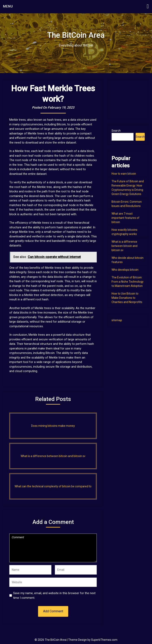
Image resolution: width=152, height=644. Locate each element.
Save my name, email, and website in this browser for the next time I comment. (54, 595)
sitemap (117, 320)
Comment (53, 548)
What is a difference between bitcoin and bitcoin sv (124, 246)
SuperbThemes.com (104, 640)
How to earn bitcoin (124, 174)
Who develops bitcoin (125, 270)
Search (116, 131)
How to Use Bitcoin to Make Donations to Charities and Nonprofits (127, 298)
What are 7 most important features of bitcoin (125, 218)
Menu (8, 6)
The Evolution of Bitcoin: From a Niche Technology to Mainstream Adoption (128, 282)
